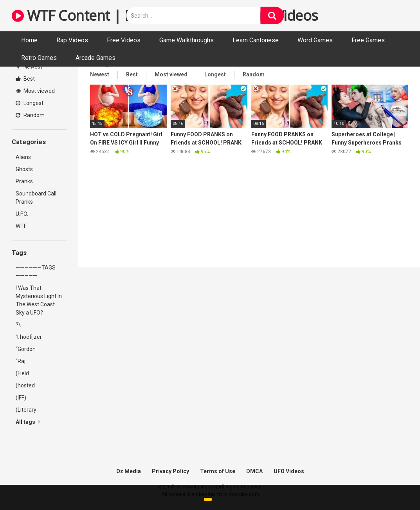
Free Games (368, 40)
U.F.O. (22, 214)
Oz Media (129, 471)
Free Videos (124, 40)
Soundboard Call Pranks (36, 198)
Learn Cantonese (256, 40)
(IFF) (21, 398)
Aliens (23, 157)
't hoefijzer (29, 337)
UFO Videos (289, 471)
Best (25, 79)
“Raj (21, 361)
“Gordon (26, 349)
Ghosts (24, 169)
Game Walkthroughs (187, 40)
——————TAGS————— (36, 272)
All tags (28, 422)
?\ (18, 325)
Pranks (24, 181)
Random (30, 115)
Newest (29, 67)
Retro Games (39, 58)
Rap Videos (72, 40)
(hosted (25, 385)
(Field (22, 373)
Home (29, 40)
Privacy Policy (170, 471)
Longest (30, 103)
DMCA (254, 471)
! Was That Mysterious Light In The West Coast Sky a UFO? (39, 300)
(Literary (26, 410)
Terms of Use (218, 471)
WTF (21, 226)
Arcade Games (96, 58)
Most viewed (35, 91)
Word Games (315, 40)
